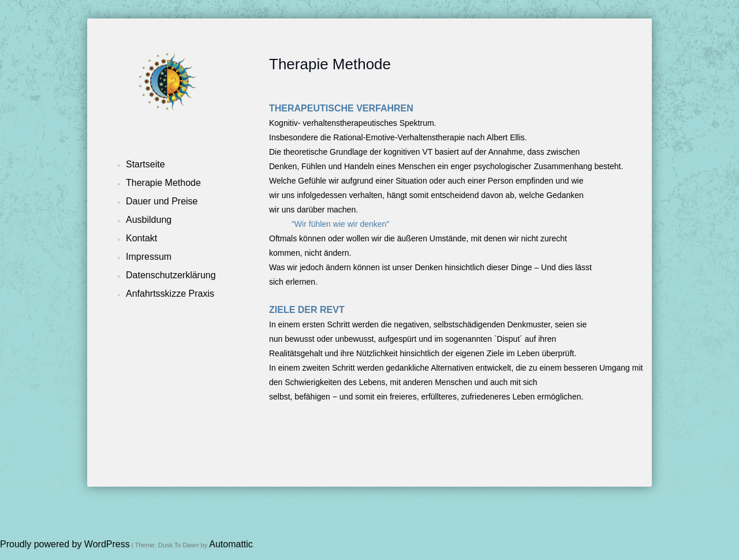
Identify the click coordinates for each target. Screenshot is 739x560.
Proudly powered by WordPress (65, 544)
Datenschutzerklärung (171, 275)
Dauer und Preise (162, 201)
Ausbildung (149, 220)
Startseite (145, 164)
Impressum (149, 257)
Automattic (231, 544)
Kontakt (141, 238)
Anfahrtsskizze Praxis (170, 294)
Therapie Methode (163, 183)
